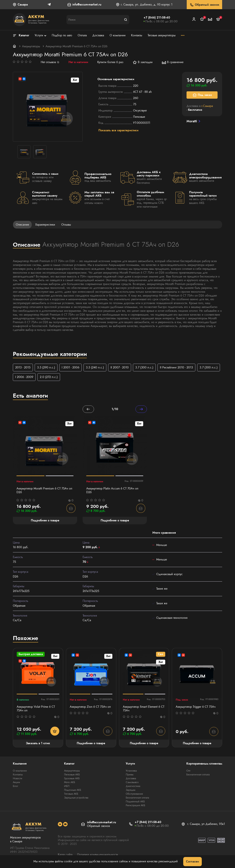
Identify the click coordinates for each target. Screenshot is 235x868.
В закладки (143, 62)
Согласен (192, 861)
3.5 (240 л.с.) (95, 368)
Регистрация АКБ (135, 806)
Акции (16, 783)
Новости (18, 779)
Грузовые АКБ (72, 779)
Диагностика (133, 787)
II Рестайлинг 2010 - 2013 (176, 368)
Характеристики (45, 225)
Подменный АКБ (135, 802)
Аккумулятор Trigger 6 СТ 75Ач (196, 707)
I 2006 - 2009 (24, 377)
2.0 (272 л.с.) (49, 377)
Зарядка (131, 790)
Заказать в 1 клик (38, 744)
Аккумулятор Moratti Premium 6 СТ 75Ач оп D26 (44, 491)
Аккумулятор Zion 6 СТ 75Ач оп (90, 707)
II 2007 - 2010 (120, 368)
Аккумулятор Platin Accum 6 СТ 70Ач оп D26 (112, 491)
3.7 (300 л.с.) (144, 368)
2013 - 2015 (23, 368)
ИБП (67, 787)
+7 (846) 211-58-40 (157, 18)
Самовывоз (132, 783)
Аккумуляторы (31, 46)
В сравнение (173, 62)
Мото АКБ (70, 783)
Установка (131, 771)
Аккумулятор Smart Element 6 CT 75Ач (144, 709)
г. (207, 106)
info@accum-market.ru (87, 5)
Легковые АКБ (72, 775)
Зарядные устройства (76, 798)
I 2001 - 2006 (70, 368)
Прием (130, 775)
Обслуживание (134, 794)
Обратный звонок (204, 5)
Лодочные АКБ (73, 790)
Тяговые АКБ (71, 794)
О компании (20, 771)
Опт (188, 771)
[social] (60, 825)
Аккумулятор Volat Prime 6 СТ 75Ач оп (36, 709)
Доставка (131, 779)
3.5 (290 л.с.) (46, 368)
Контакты (18, 775)
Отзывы (66, 225)
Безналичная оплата (137, 798)
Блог (16, 787)
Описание (22, 225)
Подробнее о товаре (91, 744)
